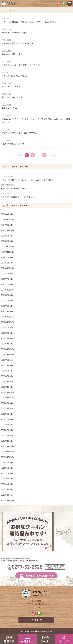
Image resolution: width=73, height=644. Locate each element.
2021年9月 (5, 274)
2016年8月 (5, 468)
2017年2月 (5, 436)
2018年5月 (5, 376)
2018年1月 (5, 387)
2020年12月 (6, 290)
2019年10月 (6, 322)
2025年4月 (5, 214)
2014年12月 (6, 500)
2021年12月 (6, 268)
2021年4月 (5, 279)
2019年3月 (5, 333)
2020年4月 (5, 301)
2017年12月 (6, 392)
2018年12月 (6, 349)
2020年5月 (5, 295)
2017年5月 (5, 419)
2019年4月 (5, 328)
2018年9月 (5, 360)
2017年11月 (6, 398)
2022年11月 (6, 252)
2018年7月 (5, 365)
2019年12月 (6, 317)
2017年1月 (5, 441)
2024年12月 (6, 220)
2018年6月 (5, 371)
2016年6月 (5, 473)
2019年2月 (5, 338)
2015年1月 (5, 495)
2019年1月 (5, 344)
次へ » (53, 155)
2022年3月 (5, 263)
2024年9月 (5, 225)
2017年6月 (5, 414)
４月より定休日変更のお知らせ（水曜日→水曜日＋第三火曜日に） (29, 180)
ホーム (4, 10)
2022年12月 (6, 247)
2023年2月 (5, 241)
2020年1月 (5, 311)
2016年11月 (6, 452)
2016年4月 (5, 484)
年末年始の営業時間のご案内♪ (14, 189)
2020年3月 (5, 306)
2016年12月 (6, 446)
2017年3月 (5, 430)
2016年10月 (6, 457)
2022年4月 (5, 257)
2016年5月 (5, 479)
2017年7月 (5, 409)
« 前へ (20, 155)
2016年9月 (5, 463)
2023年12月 (6, 230)
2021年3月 (5, 284)
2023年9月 (5, 236)
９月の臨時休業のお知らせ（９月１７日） (19, 197)
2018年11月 (6, 355)
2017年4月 (5, 425)
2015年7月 (5, 490)
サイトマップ (36, 620)
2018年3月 (5, 382)
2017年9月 (5, 403)
